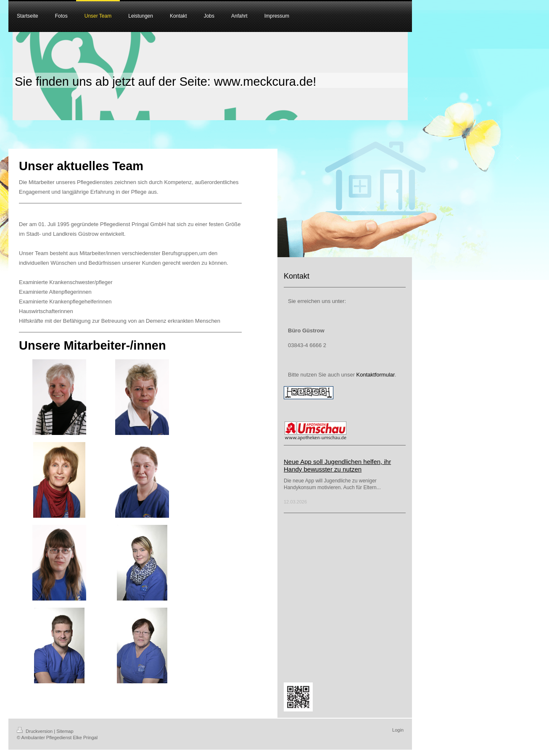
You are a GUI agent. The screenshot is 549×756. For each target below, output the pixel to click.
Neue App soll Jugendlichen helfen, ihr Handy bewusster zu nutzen (337, 465)
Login (398, 730)
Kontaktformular (376, 375)
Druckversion (35, 731)
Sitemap (65, 731)
